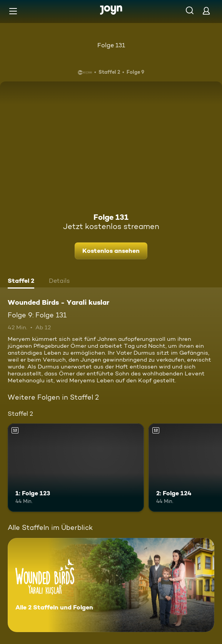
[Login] (206, 11)
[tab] (21, 282)
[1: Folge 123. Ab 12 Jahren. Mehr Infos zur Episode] (76, 468)
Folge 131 (111, 45)
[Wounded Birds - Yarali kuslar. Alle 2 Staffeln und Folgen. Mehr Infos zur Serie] (111, 585)
